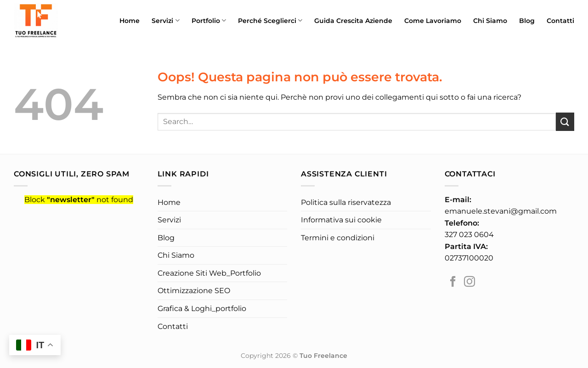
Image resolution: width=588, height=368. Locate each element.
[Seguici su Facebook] (453, 282)
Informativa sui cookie (341, 220)
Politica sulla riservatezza (346, 202)
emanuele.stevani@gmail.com (501, 211)
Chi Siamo (490, 21)
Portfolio (209, 20)
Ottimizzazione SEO (194, 291)
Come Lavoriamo (433, 21)
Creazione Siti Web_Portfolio (209, 273)
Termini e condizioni (338, 238)
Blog (527, 21)
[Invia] (565, 122)
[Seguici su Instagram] (469, 282)
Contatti (560, 21)
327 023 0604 (469, 235)
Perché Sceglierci (270, 20)
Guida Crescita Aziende (353, 21)
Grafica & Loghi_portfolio (202, 309)
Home (130, 21)
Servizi (165, 20)
